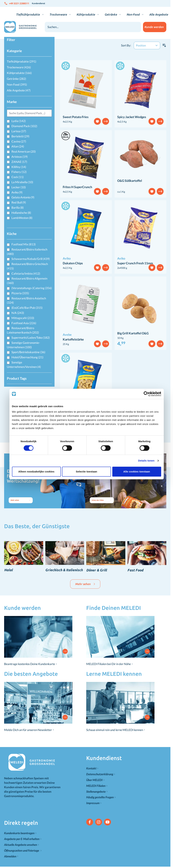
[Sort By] (147, 45)
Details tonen (146, 461)
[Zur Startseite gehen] (20, 27)
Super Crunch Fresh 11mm (135, 263)
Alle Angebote (159, 14)
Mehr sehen (85, 584)
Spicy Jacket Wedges (132, 117)
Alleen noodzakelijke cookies (36, 472)
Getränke (111, 14)
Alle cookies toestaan (137, 472)
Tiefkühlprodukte (28, 14)
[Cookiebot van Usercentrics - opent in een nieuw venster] (146, 394)
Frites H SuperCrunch (77, 187)
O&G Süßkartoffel (130, 181)
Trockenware (58, 14)
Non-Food (133, 14)
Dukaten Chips (73, 263)
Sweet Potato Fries (76, 117)
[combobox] (93, 27)
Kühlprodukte (86, 14)
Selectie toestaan (86, 472)
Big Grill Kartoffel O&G (133, 333)
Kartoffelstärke (73, 339)
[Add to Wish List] (97, 121)
